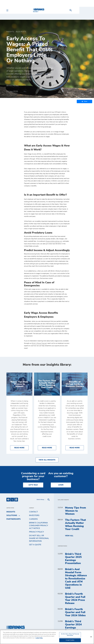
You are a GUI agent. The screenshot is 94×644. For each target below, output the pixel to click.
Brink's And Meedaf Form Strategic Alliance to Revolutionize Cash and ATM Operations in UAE (76, 579)
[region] (47, 637)
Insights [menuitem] (11, 512)
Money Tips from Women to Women (76, 511)
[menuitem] (85, 10)
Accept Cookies (70, 640)
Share (84, 101)
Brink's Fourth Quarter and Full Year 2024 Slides (75, 612)
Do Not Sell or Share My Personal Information (39, 538)
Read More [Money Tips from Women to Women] (21, 448)
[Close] (91, 637)
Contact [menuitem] (33, 512)
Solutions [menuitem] (12, 516)
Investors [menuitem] (34, 515)
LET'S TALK (33, 485)
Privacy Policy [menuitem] (36, 532)
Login (61, 485)
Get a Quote (35, 545)
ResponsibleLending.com (54, 241)
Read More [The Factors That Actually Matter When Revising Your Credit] (49, 448)
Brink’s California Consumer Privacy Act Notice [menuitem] (39, 526)
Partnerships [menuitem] (13, 519)
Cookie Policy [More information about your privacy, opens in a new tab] (39, 638)
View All (69, 536)
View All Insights (47, 460)
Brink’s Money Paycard (39, 343)
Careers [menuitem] (33, 519)
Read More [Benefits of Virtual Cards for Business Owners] (77, 448)
